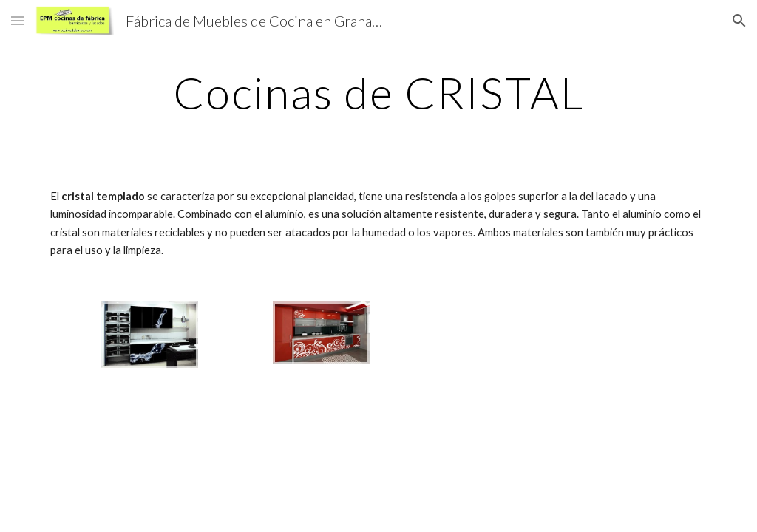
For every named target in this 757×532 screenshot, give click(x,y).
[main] (379, 92)
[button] (18, 20)
